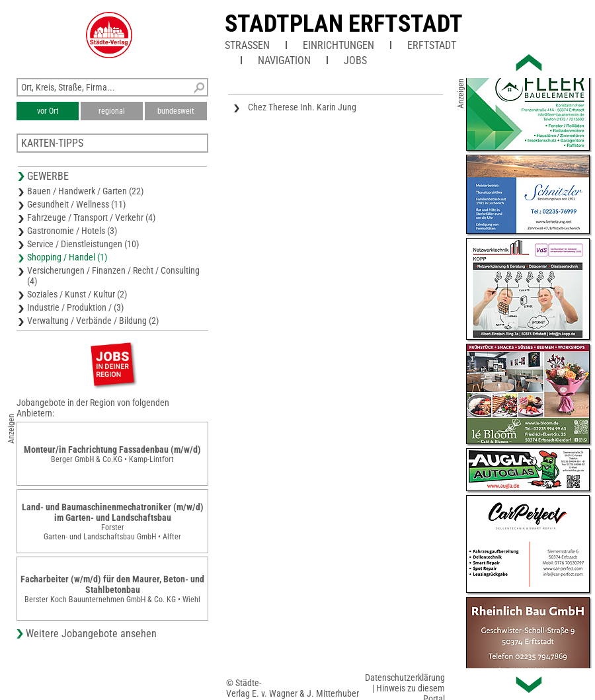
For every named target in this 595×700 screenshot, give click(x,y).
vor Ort (48, 111)
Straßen (247, 45)
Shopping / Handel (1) (67, 257)
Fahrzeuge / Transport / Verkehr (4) (91, 217)
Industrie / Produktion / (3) (75, 307)
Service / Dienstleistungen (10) (83, 244)
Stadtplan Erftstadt (344, 24)
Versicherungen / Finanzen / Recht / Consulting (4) (113, 276)
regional (112, 111)
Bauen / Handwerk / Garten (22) (85, 191)
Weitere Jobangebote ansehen (91, 634)
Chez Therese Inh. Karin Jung (302, 107)
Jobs (355, 60)
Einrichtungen (338, 45)
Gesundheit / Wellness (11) (76, 204)
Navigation (284, 60)
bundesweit (176, 111)
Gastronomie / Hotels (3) (72, 231)
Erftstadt (432, 45)
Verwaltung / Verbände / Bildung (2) (93, 321)
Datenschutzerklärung (405, 678)
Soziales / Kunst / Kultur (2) (77, 294)
